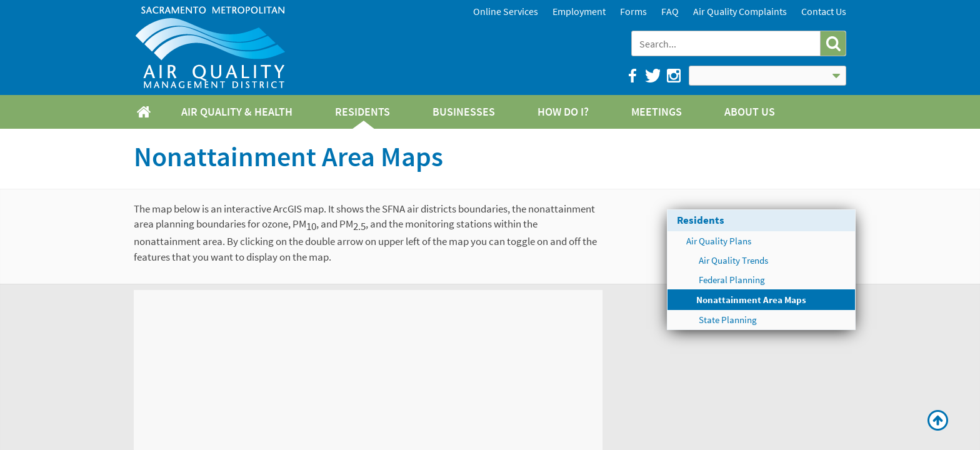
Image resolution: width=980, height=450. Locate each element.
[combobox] (727, 43)
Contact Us (824, 11)
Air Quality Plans (719, 241)
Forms (633, 11)
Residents (701, 220)
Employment (579, 11)
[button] (833, 43)
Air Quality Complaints (740, 11)
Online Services (506, 11)
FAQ (670, 11)
